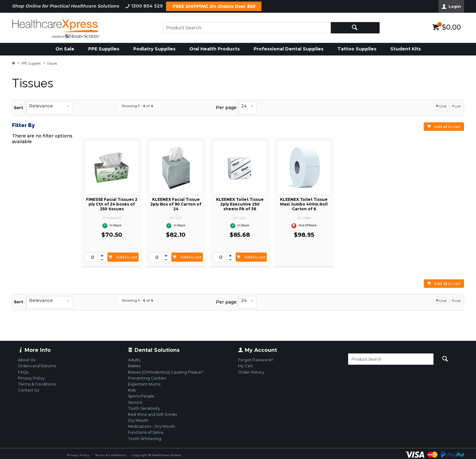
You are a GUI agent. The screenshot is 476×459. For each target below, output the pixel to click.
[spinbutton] (91, 257)
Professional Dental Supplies (289, 49)
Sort (18, 108)
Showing (137, 106)
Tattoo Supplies (357, 49)
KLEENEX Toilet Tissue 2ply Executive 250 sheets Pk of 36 (240, 204)
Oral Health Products (215, 49)
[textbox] (247, 28)
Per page (226, 107)
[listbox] (49, 108)
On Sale (65, 49)
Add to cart (126, 257)
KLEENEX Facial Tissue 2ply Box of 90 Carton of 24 (176, 204)
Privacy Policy (78, 455)
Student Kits (406, 49)
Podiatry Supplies (154, 49)
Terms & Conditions (111, 455)
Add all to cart (447, 127)
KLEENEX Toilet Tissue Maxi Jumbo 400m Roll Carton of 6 (304, 204)
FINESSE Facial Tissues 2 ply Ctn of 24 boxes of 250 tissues (112, 204)
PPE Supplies (104, 49)
